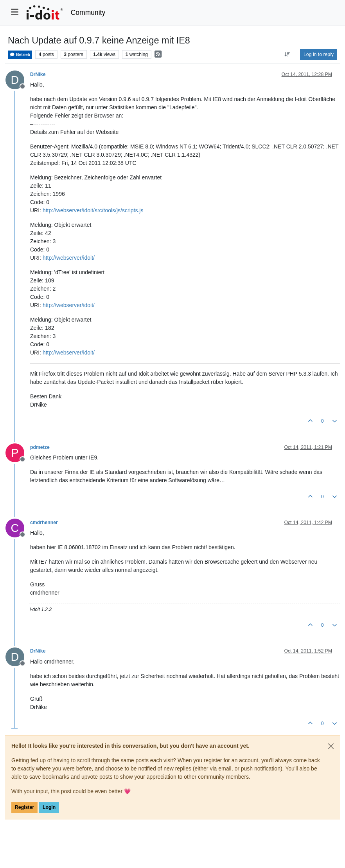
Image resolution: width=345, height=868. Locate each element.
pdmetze (40, 447)
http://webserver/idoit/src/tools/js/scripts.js (93, 210)
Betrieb (20, 55)
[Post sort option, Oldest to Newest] (287, 54)
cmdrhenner (44, 523)
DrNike (38, 74)
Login (49, 807)
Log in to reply (319, 54)
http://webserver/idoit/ (69, 258)
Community (88, 13)
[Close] (331, 746)
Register (24, 807)
